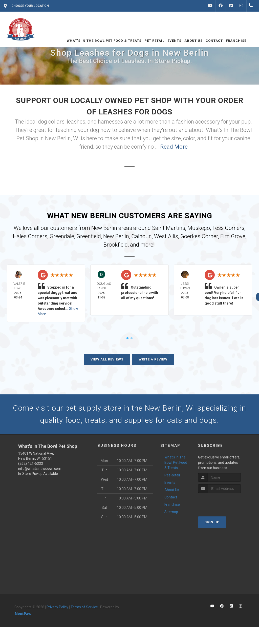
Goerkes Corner (199, 236)
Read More (174, 147)
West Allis (166, 236)
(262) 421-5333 (31, 464)
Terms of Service (84, 607)
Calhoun (142, 236)
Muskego (199, 228)
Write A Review (153, 359)
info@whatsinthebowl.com (40, 469)
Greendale (62, 236)
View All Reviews (107, 359)
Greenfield (89, 236)
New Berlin (116, 236)
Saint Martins (169, 228)
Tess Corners (228, 228)
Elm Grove (233, 236)
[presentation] (225, 502)
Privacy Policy (57, 607)
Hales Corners (30, 236)
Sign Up (212, 522)
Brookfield (116, 245)
